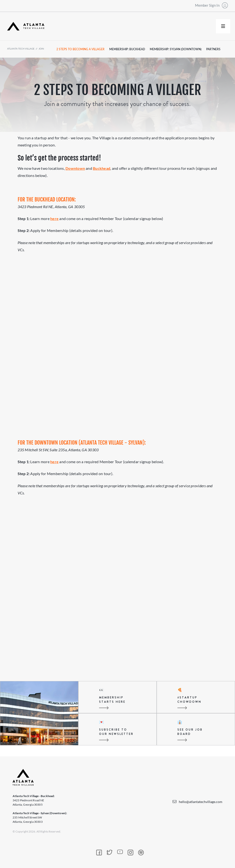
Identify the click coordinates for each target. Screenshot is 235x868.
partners (213, 49)
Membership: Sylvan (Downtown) (176, 49)
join (41, 49)
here (54, 218)
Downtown (75, 168)
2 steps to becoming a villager (80, 49)
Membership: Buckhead (127, 49)
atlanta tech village (21, 49)
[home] (26, 26)
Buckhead (102, 168)
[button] (223, 26)
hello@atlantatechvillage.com (201, 802)
